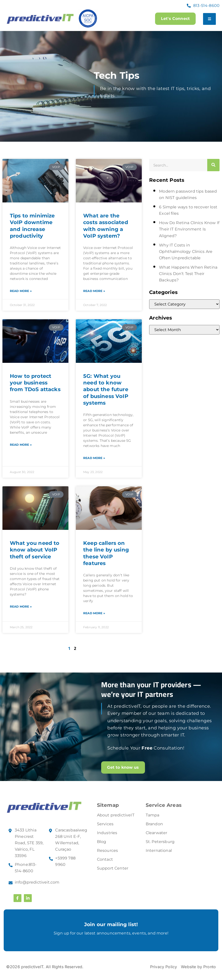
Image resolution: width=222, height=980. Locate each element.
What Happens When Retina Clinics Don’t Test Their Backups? (188, 274)
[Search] (213, 165)
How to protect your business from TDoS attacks (35, 383)
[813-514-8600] (189, 6)
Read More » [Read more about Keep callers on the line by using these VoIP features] (94, 613)
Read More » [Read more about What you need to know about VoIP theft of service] (21, 606)
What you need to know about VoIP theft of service (35, 550)
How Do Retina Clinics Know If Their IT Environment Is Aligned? (189, 229)
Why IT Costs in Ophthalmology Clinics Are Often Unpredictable (186, 252)
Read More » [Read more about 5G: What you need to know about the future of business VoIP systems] (94, 458)
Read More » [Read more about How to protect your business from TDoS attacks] (21, 445)
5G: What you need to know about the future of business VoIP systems (106, 389)
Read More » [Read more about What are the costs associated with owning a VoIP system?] (94, 291)
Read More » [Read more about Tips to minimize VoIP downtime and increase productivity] (21, 291)
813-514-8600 (206, 6)
